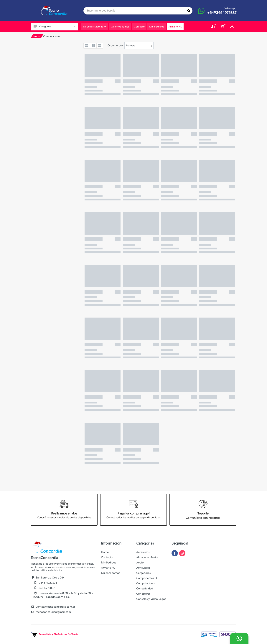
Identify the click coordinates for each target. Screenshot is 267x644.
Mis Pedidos (109, 563)
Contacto (107, 557)
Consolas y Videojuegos (151, 599)
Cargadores (143, 573)
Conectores (143, 594)
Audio (140, 563)
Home (37, 36)
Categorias (55, 26)
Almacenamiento (147, 557)
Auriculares (143, 568)
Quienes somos (111, 573)
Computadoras (145, 583)
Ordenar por (115, 45)
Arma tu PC (108, 568)
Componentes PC (147, 578)
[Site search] (134, 11)
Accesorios (143, 552)
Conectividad (145, 589)
